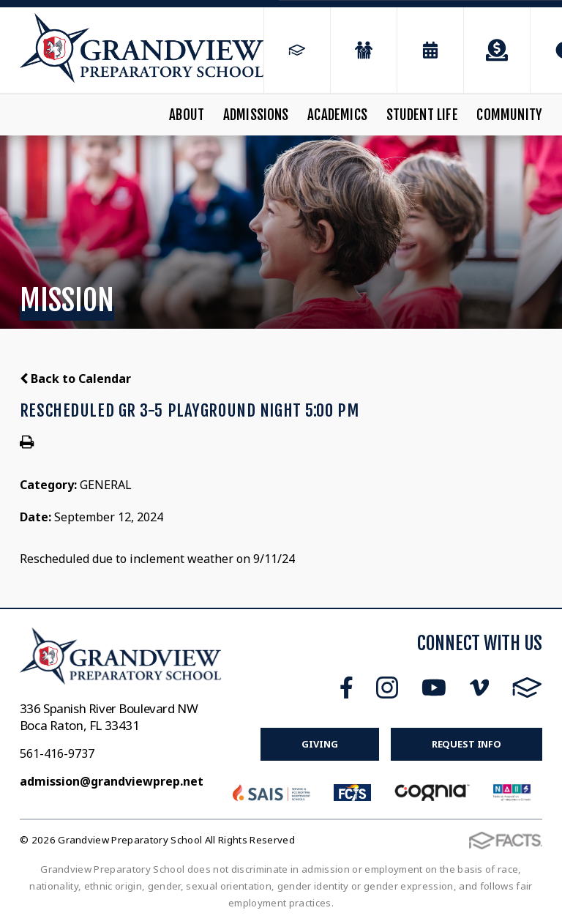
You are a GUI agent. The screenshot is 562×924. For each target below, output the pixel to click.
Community (509, 115)
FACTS (527, 688)
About (187, 115)
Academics (337, 115)
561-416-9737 (57, 753)
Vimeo (479, 688)
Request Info (467, 744)
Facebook (346, 688)
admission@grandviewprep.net (112, 781)
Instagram (387, 688)
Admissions (256, 115)
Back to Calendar (75, 379)
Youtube (434, 688)
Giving (319, 744)
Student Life (422, 115)
